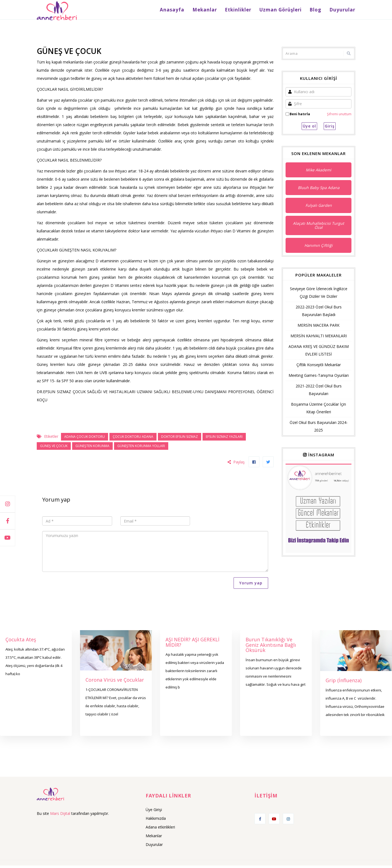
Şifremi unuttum (339, 116)
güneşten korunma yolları (141, 448)
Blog (318, 11)
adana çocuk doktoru (85, 439)
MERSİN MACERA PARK (318, 328)
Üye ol (309, 128)
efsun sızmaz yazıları (224, 439)
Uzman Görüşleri (286, 11)
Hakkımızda (156, 821)
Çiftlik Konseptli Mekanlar (319, 367)
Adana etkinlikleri (160, 829)
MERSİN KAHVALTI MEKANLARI (319, 338)
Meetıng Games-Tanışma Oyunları (319, 378)
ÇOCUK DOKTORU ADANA (133, 439)
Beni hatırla (300, 116)
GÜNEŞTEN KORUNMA (92, 448)
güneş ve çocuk (54, 448)
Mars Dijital (60, 816)
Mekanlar (215, 11)
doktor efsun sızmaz (180, 439)
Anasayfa (185, 11)
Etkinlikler (246, 11)
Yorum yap (251, 585)
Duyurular (342, 11)
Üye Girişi (154, 812)
